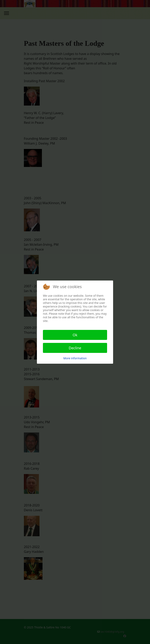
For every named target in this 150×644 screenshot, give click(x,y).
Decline (75, 348)
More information (75, 358)
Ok (75, 335)
